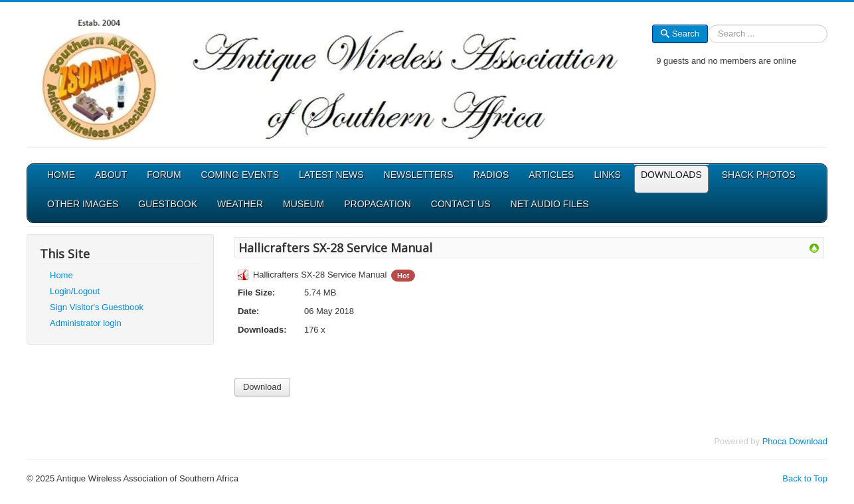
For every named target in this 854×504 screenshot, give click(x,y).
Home (61, 275)
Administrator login (86, 323)
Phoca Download (795, 441)
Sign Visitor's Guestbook (97, 307)
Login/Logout (75, 291)
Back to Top (805, 478)
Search (680, 34)
